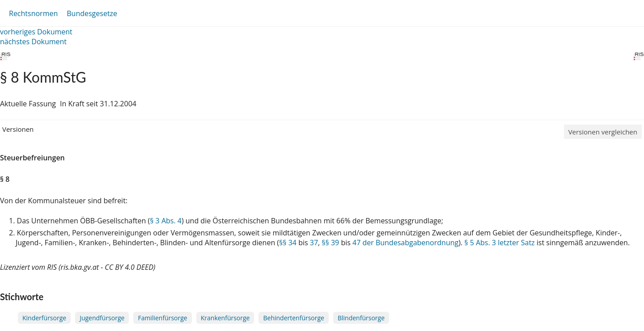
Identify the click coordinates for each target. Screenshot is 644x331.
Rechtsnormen (33, 13)
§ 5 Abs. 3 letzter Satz (499, 243)
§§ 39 (330, 243)
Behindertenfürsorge (294, 318)
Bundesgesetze (92, 13)
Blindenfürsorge (361, 318)
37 (314, 243)
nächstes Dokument (33, 42)
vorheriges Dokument (36, 32)
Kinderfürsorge (44, 318)
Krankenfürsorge (225, 318)
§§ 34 (288, 243)
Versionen (18, 129)
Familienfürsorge (162, 318)
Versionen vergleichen (603, 132)
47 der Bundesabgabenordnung (405, 243)
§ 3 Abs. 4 (166, 221)
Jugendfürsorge (102, 318)
